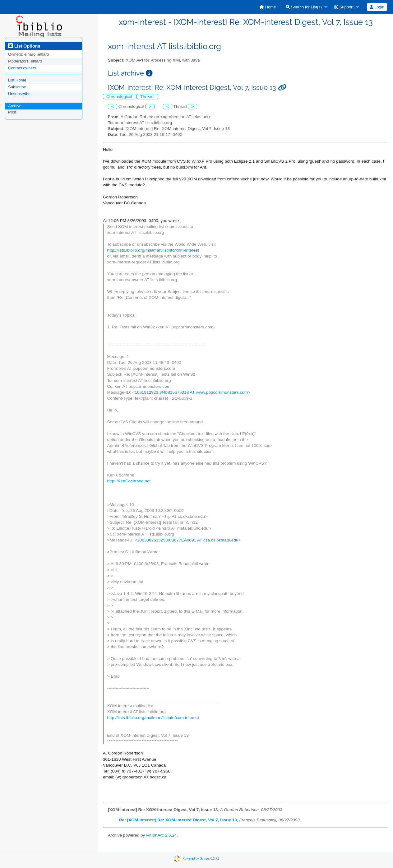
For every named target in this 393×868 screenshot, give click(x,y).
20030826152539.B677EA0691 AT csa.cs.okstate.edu (188, 540)
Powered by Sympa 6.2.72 (201, 859)
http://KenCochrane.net (129, 481)
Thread (148, 97)
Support (344, 7)
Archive (15, 106)
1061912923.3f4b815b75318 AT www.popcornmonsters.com (191, 392)
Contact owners (22, 68)
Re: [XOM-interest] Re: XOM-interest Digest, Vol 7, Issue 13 (178, 820)
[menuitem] (268, 7)
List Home (17, 80)
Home (268, 7)
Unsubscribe (19, 94)
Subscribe (17, 87)
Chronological (120, 97)
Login (377, 7)
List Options (24, 46)
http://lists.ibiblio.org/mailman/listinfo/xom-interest (153, 250)
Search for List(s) (304, 7)
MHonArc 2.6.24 (161, 835)
